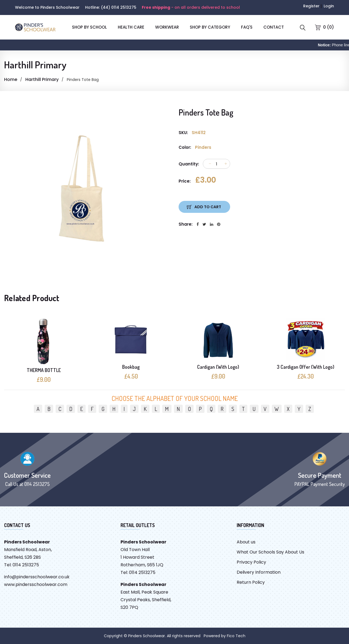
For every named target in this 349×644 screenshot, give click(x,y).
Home (11, 79)
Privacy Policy (251, 562)
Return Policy (251, 582)
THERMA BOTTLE (44, 370)
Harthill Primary (42, 79)
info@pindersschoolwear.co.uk (37, 577)
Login (329, 6)
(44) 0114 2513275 (119, 7)
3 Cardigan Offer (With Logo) (306, 367)
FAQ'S (247, 27)
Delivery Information (259, 572)
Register (311, 6)
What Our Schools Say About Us (270, 552)
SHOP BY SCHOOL (89, 27)
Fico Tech (236, 636)
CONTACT (274, 27)
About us (246, 542)
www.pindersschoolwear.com (36, 584)
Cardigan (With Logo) (218, 367)
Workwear (167, 27)
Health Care (131, 27)
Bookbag (131, 367)
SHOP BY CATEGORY (210, 27)
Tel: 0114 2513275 (22, 565)
